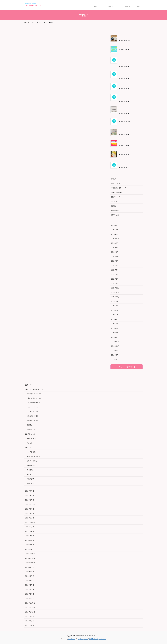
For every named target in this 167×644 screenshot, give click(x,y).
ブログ (113, 179)
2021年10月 (115, 256)
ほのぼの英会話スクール (34, 389)
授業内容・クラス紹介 (34, 394)
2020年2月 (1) (30, 594)
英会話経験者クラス (35, 403)
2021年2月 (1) (30, 545)
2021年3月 (115, 274)
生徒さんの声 (31, 430)
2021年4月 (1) (30, 536)
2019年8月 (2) (30, 621)
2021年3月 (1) (30, 540)
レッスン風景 (116, 183)
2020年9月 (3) (30, 567)
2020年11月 (115, 292)
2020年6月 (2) (30, 576)
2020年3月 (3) (30, 589)
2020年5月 (115, 315)
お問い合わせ (30, 434)
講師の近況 (115, 215)
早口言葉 (114, 201)
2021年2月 (115, 279)
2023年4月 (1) (30, 495)
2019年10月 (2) (30, 612)
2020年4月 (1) (30, 585)
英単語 (113, 206)
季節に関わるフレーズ (119, 188)
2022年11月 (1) (30, 504)
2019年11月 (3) (30, 607)
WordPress (71, 639)
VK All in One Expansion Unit (98, 639)
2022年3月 (115, 248)
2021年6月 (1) (30, 527)
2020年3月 (115, 324)
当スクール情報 (116, 192)
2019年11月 (115, 342)
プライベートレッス (35, 412)
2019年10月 (115, 346)
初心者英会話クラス (35, 398)
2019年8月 (115, 355)
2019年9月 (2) (30, 616)
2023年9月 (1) (30, 491)
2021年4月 (115, 270)
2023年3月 (115, 234)
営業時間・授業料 (33, 416)
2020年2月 (115, 328)
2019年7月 (115, 359)
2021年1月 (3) (30, 549)
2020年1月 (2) (30, 598)
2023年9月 (115, 225)
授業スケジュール (33, 421)
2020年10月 (115, 297)
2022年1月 (115, 252)
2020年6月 (115, 310)
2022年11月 (115, 239)
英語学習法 (115, 210)
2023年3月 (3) (30, 500)
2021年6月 (115, 261)
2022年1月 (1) (30, 518)
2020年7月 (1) (30, 572)
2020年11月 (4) (30, 558)
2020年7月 (115, 306)
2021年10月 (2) (30, 522)
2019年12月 (115, 337)
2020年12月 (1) (30, 554)
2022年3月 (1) (30, 513)
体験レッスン (31, 438)
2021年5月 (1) (30, 531)
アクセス (30, 443)
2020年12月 (115, 288)
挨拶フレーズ (116, 197)
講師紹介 (30, 425)
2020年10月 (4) (30, 563)
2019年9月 (115, 351)
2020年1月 (115, 333)
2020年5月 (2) (30, 580)
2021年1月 (115, 283)
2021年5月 (115, 265)
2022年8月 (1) (30, 509)
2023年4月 (115, 230)
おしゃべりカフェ (34, 407)
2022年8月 (115, 243)
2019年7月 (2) (30, 625)
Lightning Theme (83, 639)
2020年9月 (115, 301)
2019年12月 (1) (30, 603)
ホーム (28, 385)
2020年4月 (115, 319)
